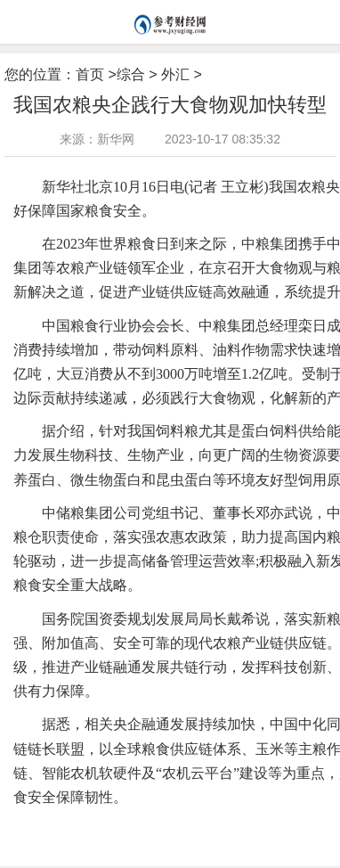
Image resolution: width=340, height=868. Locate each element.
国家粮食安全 (135, 825)
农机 (89, 825)
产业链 (210, 825)
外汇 (175, 74)
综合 (131, 74)
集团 (181, 825)
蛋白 (240, 825)
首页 (90, 74)
